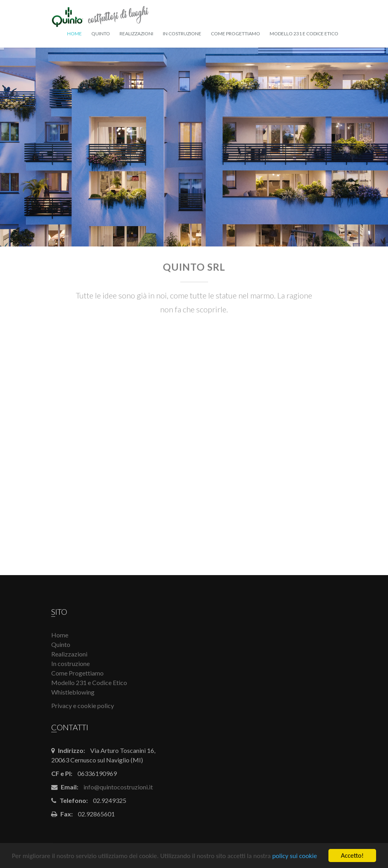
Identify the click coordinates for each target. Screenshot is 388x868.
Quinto (101, 34)
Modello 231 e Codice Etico (304, 34)
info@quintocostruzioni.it (118, 787)
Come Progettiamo (236, 34)
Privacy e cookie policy (83, 705)
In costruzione (182, 34)
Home (74, 34)
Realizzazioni (136, 34)
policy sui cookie (294, 856)
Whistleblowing (73, 692)
